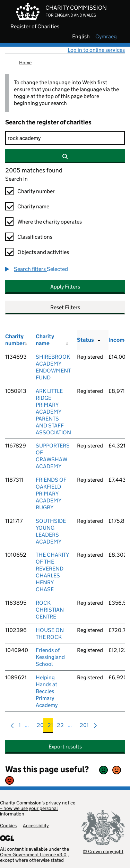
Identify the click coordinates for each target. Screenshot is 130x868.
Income (118, 340)
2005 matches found (34, 170)
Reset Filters (65, 307)
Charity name (33, 206)
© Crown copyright (103, 851)
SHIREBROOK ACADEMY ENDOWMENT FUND (53, 367)
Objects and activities (43, 252)
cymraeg (106, 37)
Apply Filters (65, 287)
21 (50, 727)
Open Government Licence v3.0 (33, 855)
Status (85, 340)
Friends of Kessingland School (50, 657)
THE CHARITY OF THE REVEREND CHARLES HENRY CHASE (52, 572)
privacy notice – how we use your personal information (38, 808)
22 (60, 727)
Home (25, 63)
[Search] (65, 138)
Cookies (8, 825)
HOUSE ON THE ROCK (50, 634)
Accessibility (36, 825)
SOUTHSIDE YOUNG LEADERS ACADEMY (51, 531)
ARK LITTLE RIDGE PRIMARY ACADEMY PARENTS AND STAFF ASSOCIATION (53, 412)
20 (40, 727)
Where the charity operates (50, 222)
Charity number (36, 191)
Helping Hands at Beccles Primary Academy (47, 691)
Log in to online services (96, 50)
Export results (65, 747)
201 (84, 727)
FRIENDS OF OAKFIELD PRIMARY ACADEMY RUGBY (51, 494)
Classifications (35, 237)
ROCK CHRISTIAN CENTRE (50, 610)
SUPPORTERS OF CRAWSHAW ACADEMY (53, 456)
